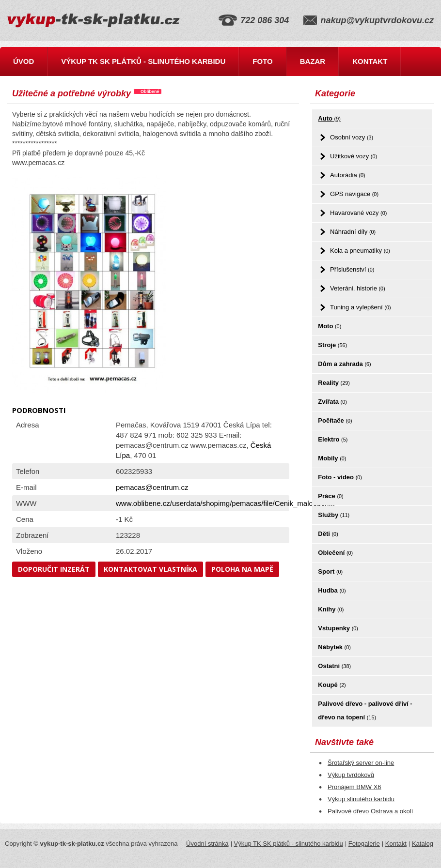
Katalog (423, 844)
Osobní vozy (352, 137)
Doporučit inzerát (54, 569)
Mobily (332, 458)
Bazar (313, 61)
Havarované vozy (358, 213)
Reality (334, 383)
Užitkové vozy (354, 156)
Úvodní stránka (207, 844)
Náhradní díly (353, 232)
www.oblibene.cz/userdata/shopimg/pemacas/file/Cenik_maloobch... (225, 503)
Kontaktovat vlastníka (150, 569)
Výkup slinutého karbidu (361, 799)
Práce (331, 496)
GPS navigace (354, 194)
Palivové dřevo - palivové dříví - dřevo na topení (365, 710)
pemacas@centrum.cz (152, 487)
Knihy (331, 609)
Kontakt (370, 61)
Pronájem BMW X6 (354, 787)
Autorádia (348, 175)
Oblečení (335, 553)
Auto (329, 118)
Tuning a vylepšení (361, 307)
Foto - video (340, 477)
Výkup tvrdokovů (351, 775)
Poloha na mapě (242, 569)
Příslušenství (352, 269)
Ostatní (334, 666)
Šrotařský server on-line (361, 763)
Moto (330, 326)
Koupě (332, 685)
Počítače (335, 420)
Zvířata (332, 402)
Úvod (24, 61)
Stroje (332, 345)
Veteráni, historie (358, 288)
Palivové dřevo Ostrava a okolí (370, 811)
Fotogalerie (364, 844)
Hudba (332, 590)
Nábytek (334, 647)
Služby (334, 515)
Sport (330, 571)
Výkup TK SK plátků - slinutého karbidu (143, 61)
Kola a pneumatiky (360, 251)
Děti (328, 534)
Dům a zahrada (344, 364)
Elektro (333, 439)
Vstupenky (338, 628)
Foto (262, 61)
